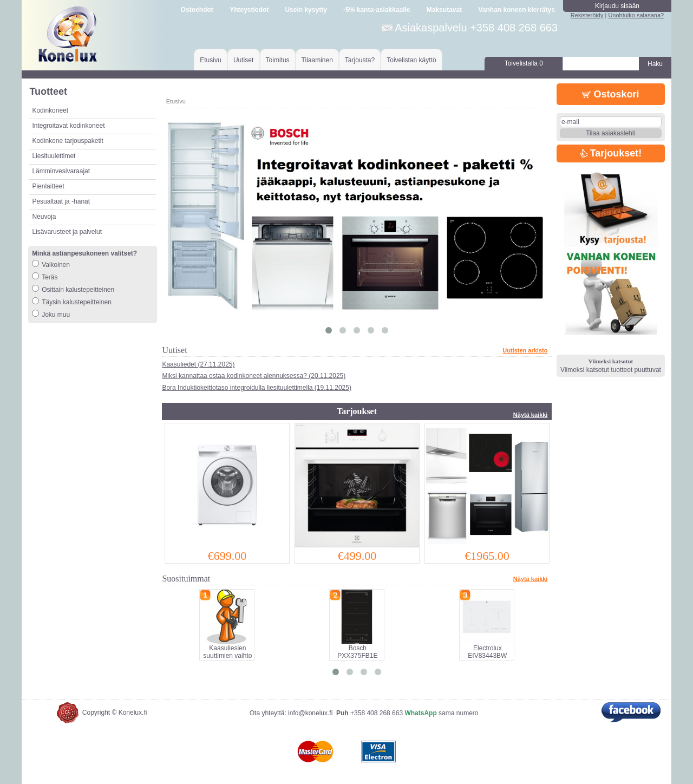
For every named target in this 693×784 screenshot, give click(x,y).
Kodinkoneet (50, 110)
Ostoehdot (197, 10)
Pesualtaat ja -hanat (61, 201)
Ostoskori (610, 94)
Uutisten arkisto (525, 350)
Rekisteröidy (587, 15)
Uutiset (243, 60)
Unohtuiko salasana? (636, 15)
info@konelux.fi (310, 713)
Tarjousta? (360, 60)
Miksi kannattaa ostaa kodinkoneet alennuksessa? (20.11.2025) (254, 376)
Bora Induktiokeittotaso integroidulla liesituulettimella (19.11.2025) (257, 388)
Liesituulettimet (54, 156)
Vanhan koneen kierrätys (516, 10)
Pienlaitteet (48, 186)
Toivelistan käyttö (411, 60)
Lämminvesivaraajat (61, 171)
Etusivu (210, 60)
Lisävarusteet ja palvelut (67, 232)
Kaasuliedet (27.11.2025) (198, 364)
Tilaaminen (317, 60)
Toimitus (278, 60)
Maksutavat (444, 10)
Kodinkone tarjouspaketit (67, 141)
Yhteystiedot (249, 10)
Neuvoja (44, 217)
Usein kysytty (306, 10)
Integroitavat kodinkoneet (68, 126)
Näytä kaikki (531, 415)
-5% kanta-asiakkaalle (377, 10)
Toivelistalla (524, 63)
